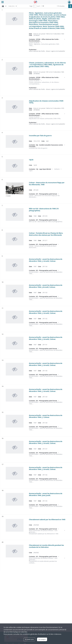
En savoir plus (29, 639)
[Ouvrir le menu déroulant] (3, 2)
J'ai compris (42, 639)
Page (31, 6)
